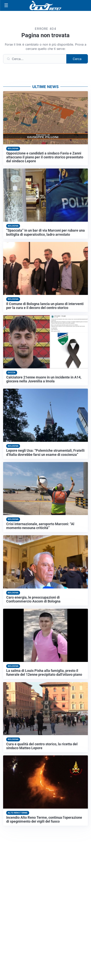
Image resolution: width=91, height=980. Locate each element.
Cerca (77, 59)
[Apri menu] (6, 5)
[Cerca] (35, 59)
